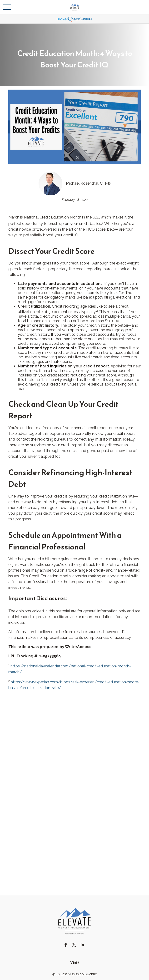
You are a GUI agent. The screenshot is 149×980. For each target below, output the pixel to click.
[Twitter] (74, 945)
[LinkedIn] (82, 945)
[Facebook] (66, 945)
